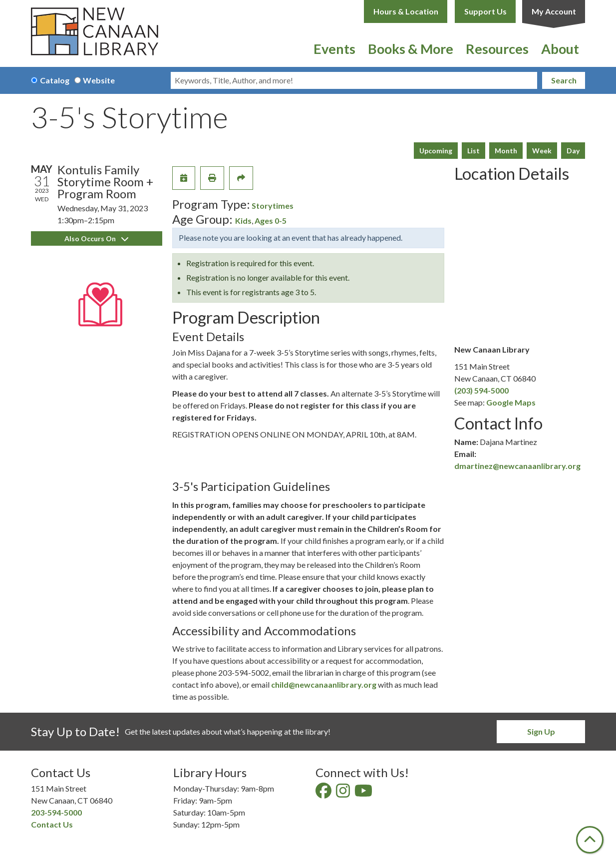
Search (564, 80)
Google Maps (511, 402)
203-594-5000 (56, 812)
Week (542, 151)
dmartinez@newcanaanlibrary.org (517, 466)
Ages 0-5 (271, 220)
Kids (243, 220)
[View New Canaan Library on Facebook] (324, 793)
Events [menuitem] (334, 49)
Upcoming (436, 151)
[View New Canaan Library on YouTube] (364, 793)
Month (506, 151)
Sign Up (541, 731)
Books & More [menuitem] (411, 49)
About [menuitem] (560, 49)
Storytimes (273, 206)
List (473, 151)
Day (573, 151)
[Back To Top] (590, 840)
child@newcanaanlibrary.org (324, 684)
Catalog (55, 80)
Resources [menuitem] (497, 49)
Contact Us (52, 824)
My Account (554, 11)
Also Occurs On (96, 238)
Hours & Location (406, 11)
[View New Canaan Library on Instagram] (344, 793)
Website (99, 80)
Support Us (485, 11)
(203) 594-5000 (481, 390)
